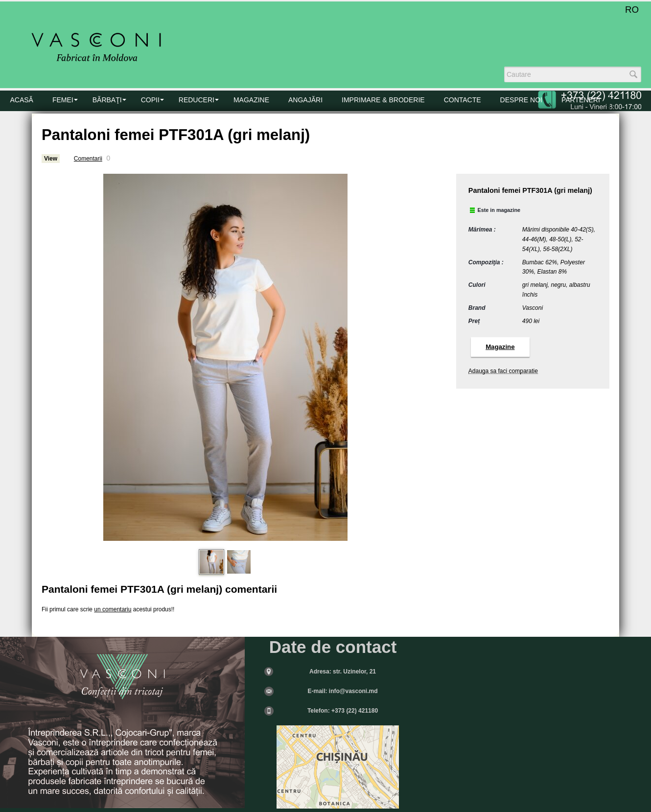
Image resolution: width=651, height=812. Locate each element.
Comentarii (88, 159)
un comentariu (113, 609)
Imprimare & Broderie (383, 100)
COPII (150, 100)
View (51, 159)
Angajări (305, 100)
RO (632, 10)
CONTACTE (463, 100)
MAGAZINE (251, 100)
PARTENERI (581, 100)
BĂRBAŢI (107, 100)
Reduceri (197, 100)
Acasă (22, 100)
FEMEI (63, 100)
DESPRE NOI (521, 100)
